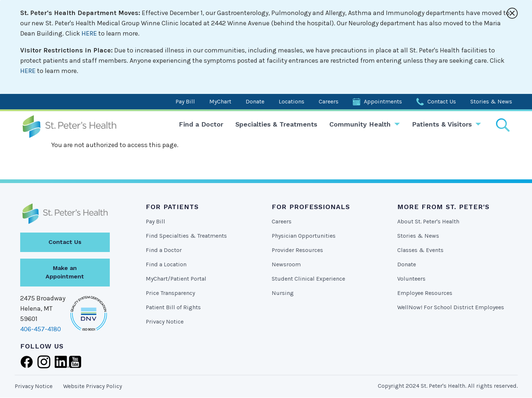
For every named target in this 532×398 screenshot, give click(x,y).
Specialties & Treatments (276, 124)
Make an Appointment (65, 272)
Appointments (383, 101)
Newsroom (286, 264)
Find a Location (166, 264)
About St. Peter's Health (428, 221)
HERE (89, 33)
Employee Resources (425, 293)
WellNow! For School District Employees (451, 307)
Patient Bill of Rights (173, 307)
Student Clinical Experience (308, 279)
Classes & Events (420, 250)
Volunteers (411, 279)
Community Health (360, 124)
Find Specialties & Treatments (186, 236)
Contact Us (442, 101)
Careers (329, 101)
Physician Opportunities (304, 236)
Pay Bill (185, 101)
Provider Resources (297, 250)
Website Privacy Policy (93, 386)
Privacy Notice (165, 322)
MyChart (220, 101)
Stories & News (491, 101)
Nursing (283, 293)
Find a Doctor (201, 124)
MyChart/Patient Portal (176, 279)
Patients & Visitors (442, 124)
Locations (292, 101)
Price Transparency (170, 293)
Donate (255, 101)
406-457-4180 (41, 329)
